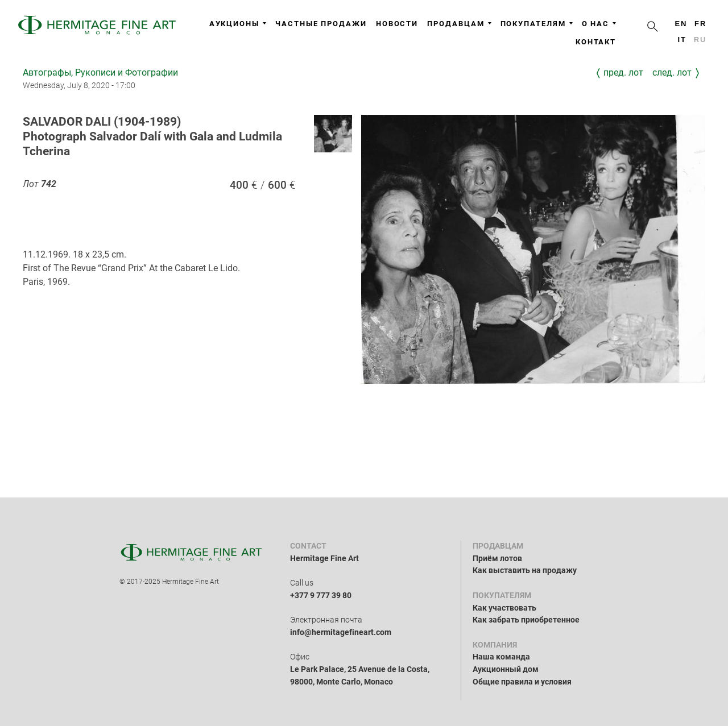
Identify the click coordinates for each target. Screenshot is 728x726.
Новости (397, 24)
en (681, 24)
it (682, 40)
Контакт (596, 42)
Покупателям (537, 24)
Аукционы (238, 24)
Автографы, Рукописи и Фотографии (100, 72)
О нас (599, 24)
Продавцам (459, 24)
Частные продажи (321, 24)
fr (700, 24)
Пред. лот (623, 72)
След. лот (672, 72)
